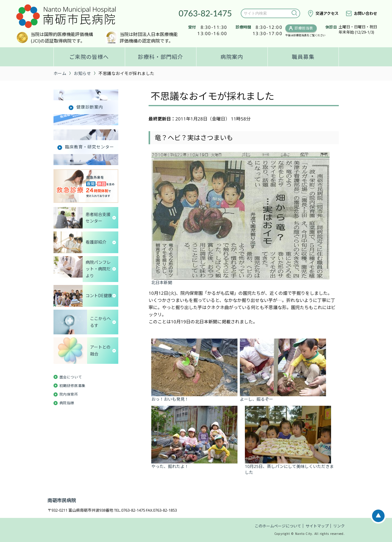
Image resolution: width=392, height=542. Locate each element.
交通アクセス (327, 13)
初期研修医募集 (73, 386)
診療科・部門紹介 (160, 57)
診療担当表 (304, 28)
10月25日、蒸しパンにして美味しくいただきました (289, 466)
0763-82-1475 (205, 13)
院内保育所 (69, 394)
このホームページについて (278, 526)
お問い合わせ (366, 13)
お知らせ (82, 73)
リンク (339, 526)
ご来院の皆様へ (89, 57)
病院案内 (232, 57)
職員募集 (303, 57)
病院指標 (67, 403)
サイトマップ (317, 526)
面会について (71, 377)
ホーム (60, 73)
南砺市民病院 (62, 500)
